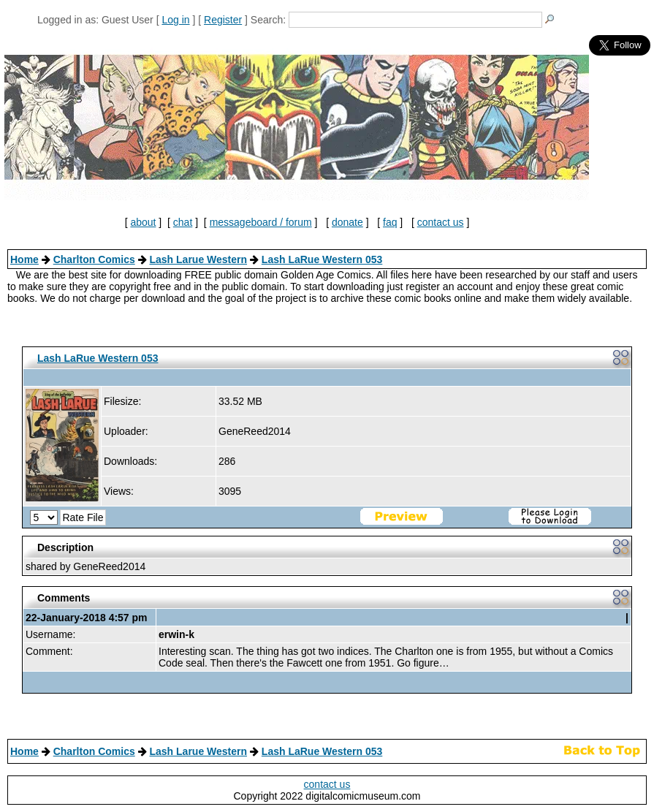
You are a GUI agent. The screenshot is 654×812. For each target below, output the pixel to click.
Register (223, 20)
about (143, 222)
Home (24, 259)
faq (390, 222)
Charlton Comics (94, 259)
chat (183, 222)
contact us (441, 222)
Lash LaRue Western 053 (322, 259)
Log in (175, 20)
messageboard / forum (261, 222)
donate (347, 222)
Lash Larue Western (198, 259)
